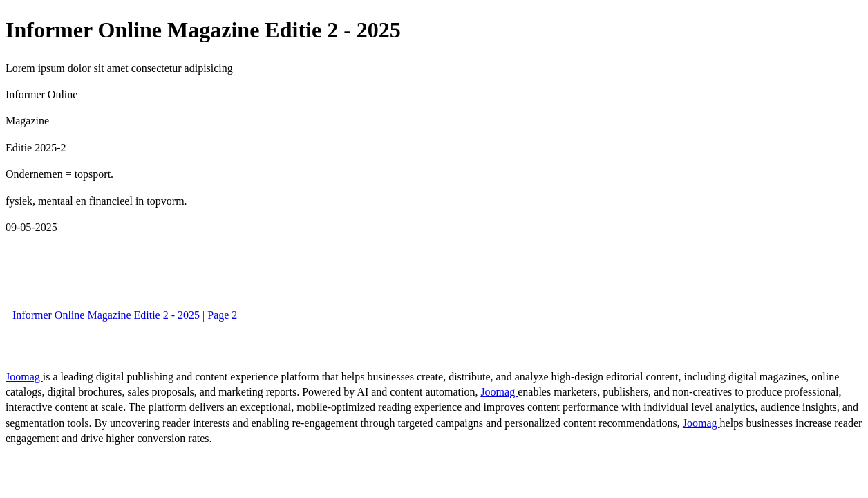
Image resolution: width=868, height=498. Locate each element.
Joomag (24, 377)
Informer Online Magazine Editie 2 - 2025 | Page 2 (125, 315)
